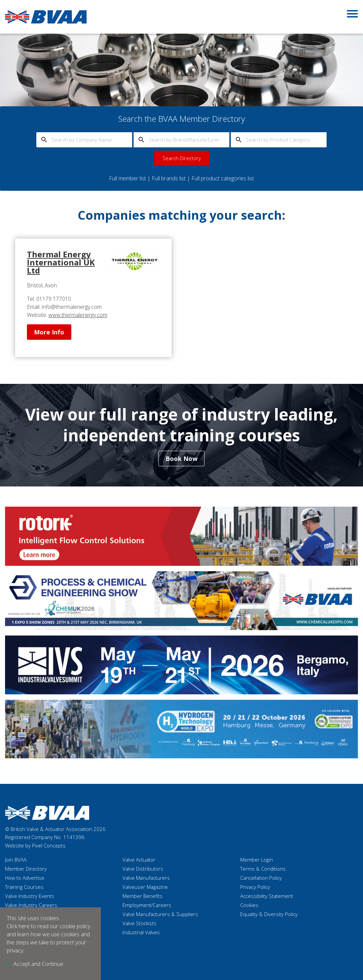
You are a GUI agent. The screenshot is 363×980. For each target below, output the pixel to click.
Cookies (249, 905)
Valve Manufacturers (146, 878)
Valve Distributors (143, 869)
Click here (18, 926)
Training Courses (24, 887)
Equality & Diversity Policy (269, 914)
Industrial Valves (141, 932)
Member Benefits (142, 896)
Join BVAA (16, 860)
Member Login (257, 860)
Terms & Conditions (263, 869)
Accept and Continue (38, 964)
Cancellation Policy (261, 878)
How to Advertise (25, 878)
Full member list (128, 178)
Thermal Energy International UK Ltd (61, 262)
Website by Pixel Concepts (35, 845)
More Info (49, 332)
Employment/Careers (147, 905)
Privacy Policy (255, 887)
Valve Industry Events (30, 896)
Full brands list (169, 178)
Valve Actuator (139, 860)
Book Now (181, 459)
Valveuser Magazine (145, 887)
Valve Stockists (139, 923)
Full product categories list (223, 178)
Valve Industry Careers (31, 905)
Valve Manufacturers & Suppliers (160, 914)
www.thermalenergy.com (78, 315)
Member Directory (26, 869)
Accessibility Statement (267, 896)
